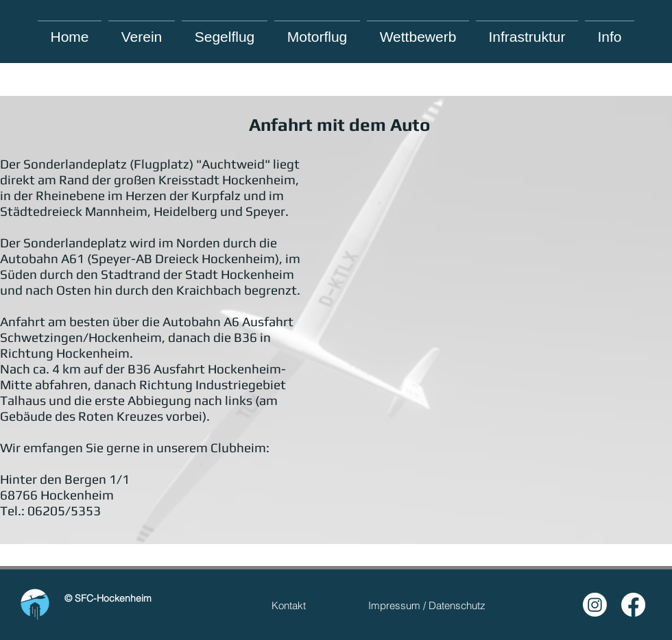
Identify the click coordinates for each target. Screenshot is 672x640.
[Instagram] (595, 605)
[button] (610, 31)
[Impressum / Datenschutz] (427, 605)
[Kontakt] (289, 605)
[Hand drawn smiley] (35, 604)
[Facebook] (633, 605)
